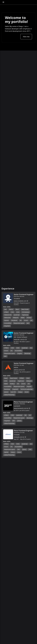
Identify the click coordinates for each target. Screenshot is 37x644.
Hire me (26, 37)
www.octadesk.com (21, 301)
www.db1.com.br (20, 339)
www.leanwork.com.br (22, 408)
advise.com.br (19, 370)
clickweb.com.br (20, 437)
